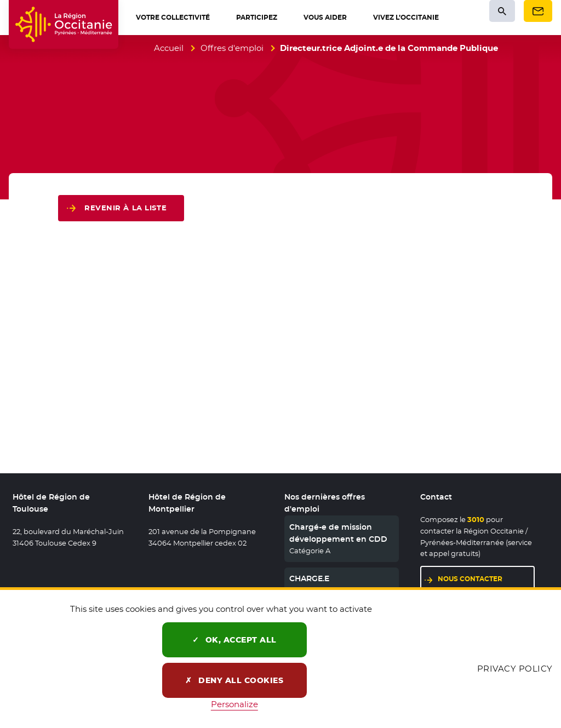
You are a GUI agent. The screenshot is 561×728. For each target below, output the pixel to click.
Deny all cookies (234, 680)
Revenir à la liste (125, 208)
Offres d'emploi (232, 48)
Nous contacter (470, 579)
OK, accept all (234, 640)
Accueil (169, 48)
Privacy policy (515, 669)
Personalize (234, 704)
